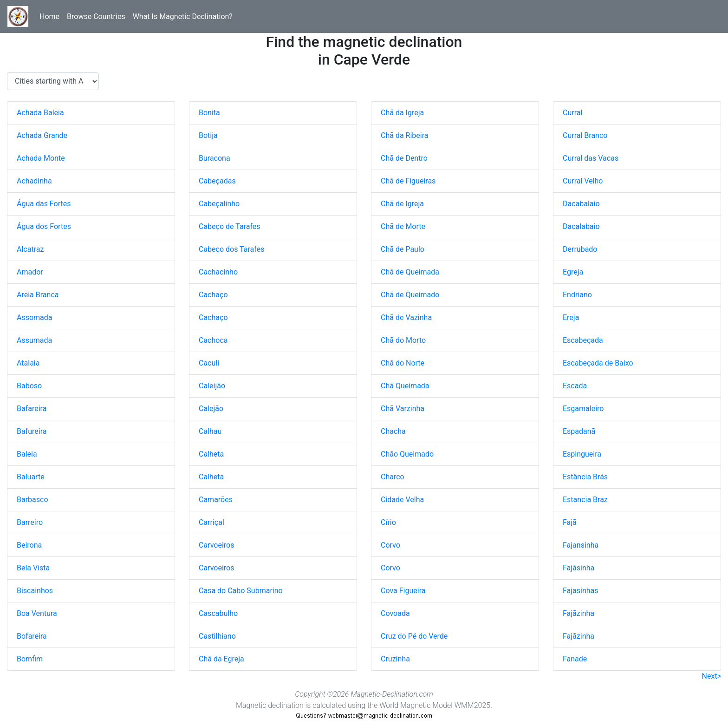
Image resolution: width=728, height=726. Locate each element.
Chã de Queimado (410, 295)
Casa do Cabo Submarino (241, 591)
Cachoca (213, 340)
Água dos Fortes (44, 226)
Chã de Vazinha (406, 317)
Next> (712, 676)
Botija (208, 135)
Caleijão (212, 386)
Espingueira (582, 454)
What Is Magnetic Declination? (183, 16)
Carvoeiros (216, 545)
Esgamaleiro (583, 409)
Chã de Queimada (410, 272)
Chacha (393, 431)
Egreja (573, 272)
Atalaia (28, 363)
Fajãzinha (578, 613)
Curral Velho (583, 181)
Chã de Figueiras (408, 181)
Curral (572, 113)
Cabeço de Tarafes (230, 226)
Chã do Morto (403, 340)
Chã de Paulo (403, 249)
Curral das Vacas (591, 158)
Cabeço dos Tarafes (231, 249)
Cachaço (213, 295)
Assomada (35, 317)
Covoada (395, 613)
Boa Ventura (37, 613)
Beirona (29, 545)
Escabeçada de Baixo (598, 363)
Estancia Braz (585, 500)
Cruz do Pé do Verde (414, 636)
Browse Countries (96, 16)
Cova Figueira (403, 591)
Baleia (27, 454)
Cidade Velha (402, 500)
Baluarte (31, 477)
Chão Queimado (407, 454)
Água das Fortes (44, 204)
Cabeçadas (217, 181)
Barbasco (32, 500)
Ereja (571, 317)
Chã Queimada (405, 386)
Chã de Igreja (402, 204)
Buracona (214, 158)
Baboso (29, 386)
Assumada (34, 340)
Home (49, 16)
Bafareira (32, 409)
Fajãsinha (578, 568)
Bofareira (32, 636)
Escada (575, 386)
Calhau (210, 431)
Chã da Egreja (221, 659)
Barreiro (30, 522)
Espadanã (579, 431)
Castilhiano (217, 636)
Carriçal (211, 522)
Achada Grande (42, 135)
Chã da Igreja (402, 113)
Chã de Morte (403, 226)
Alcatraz (30, 249)
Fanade (575, 659)
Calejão (211, 409)
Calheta (211, 454)
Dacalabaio (581, 226)
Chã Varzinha (403, 409)
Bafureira (32, 431)
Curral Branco (585, 135)
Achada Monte (41, 158)
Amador (30, 272)
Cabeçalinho (219, 204)
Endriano (577, 295)
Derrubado (580, 249)
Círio (388, 522)
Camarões (216, 500)
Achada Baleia (40, 113)
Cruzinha (395, 659)
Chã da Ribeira (405, 135)
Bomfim (30, 659)
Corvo (390, 545)
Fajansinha (581, 545)
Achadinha (34, 181)
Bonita (209, 113)
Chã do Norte (403, 363)
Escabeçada (583, 340)
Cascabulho (218, 613)
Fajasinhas (581, 591)
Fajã (570, 522)
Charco (393, 477)
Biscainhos (35, 591)
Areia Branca (38, 295)
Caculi (209, 363)
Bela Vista (33, 568)
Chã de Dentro (404, 158)
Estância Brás (585, 477)
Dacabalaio (581, 204)
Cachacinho (218, 272)
